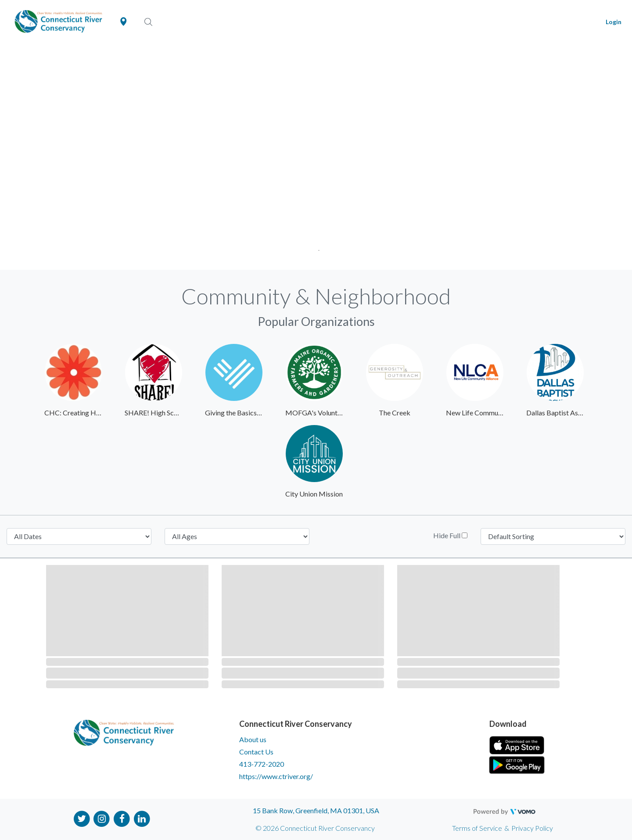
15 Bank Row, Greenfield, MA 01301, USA (316, 810)
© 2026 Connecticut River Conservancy (315, 828)
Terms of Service (477, 828)
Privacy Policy (532, 828)
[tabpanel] (316, 157)
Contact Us (256, 752)
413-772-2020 (262, 764)
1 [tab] (316, 248)
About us (253, 739)
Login (614, 22)
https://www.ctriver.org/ (276, 776)
